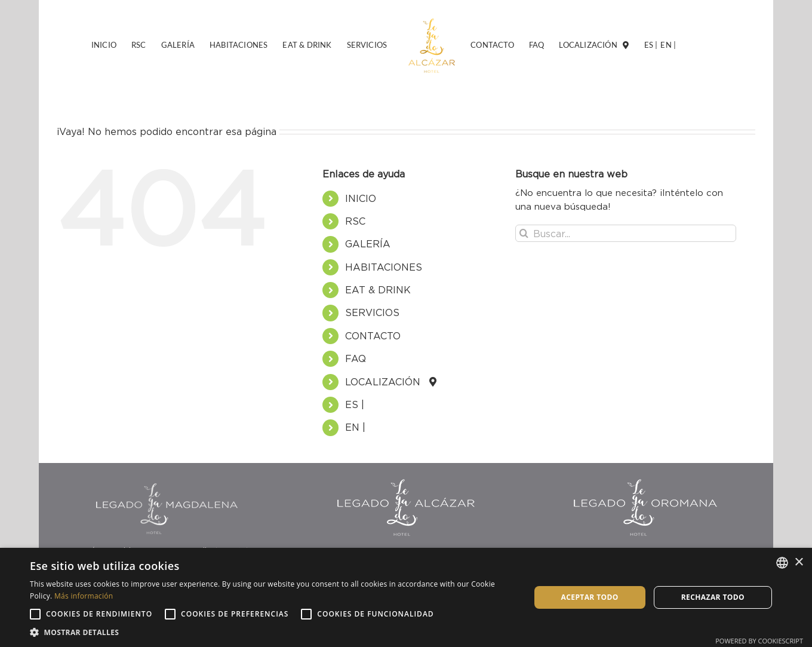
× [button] (799, 562)
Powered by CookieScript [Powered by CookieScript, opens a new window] (759, 641)
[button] (273, 632)
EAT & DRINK (378, 290)
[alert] (406, 597)
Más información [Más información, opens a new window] (84, 596)
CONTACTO (373, 336)
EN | (355, 427)
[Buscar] (524, 233)
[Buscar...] (626, 233)
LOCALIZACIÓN (387, 382)
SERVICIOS (372, 312)
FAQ (356, 358)
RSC (355, 221)
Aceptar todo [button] (590, 597)
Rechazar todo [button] (713, 597)
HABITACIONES (384, 267)
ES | (355, 404)
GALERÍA (368, 244)
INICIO (361, 198)
